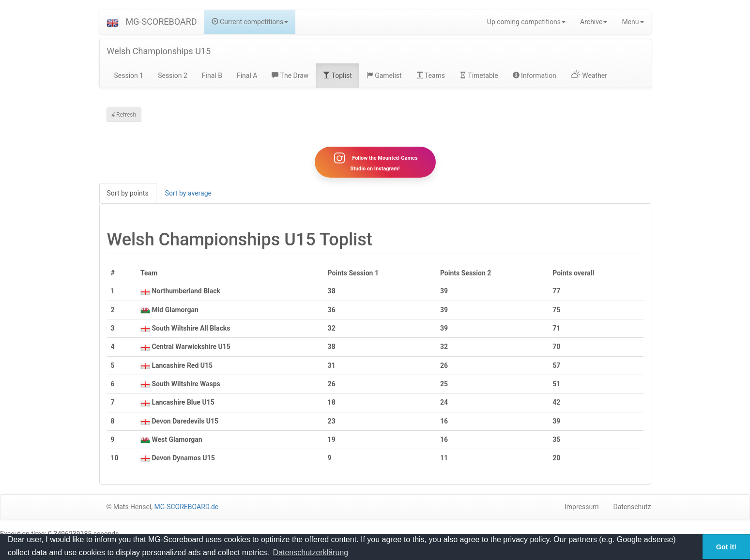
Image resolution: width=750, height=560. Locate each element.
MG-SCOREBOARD (161, 22)
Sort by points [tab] (128, 195)
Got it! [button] (726, 547)
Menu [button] (633, 22)
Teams (431, 76)
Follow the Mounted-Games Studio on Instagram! (375, 163)
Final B (212, 76)
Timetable (479, 76)
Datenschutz (632, 509)
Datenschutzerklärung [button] (310, 552)
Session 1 (129, 76)
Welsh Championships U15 (159, 51)
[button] (113, 22)
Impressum (582, 509)
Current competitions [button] (250, 22)
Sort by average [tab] (188, 195)
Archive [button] (594, 22)
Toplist (337, 76)
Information (535, 76)
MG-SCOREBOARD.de (187, 509)
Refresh (124, 115)
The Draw (290, 76)
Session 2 (173, 76)
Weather (589, 76)
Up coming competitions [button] (526, 22)
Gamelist (384, 76)
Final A (247, 76)
